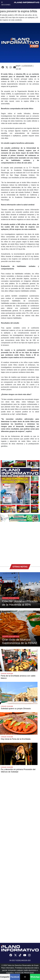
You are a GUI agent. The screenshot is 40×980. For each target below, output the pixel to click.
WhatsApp (35, 977)
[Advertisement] (19, 542)
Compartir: (5, 977)
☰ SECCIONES (6, 3)
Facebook (15, 977)
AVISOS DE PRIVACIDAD (24, 973)
